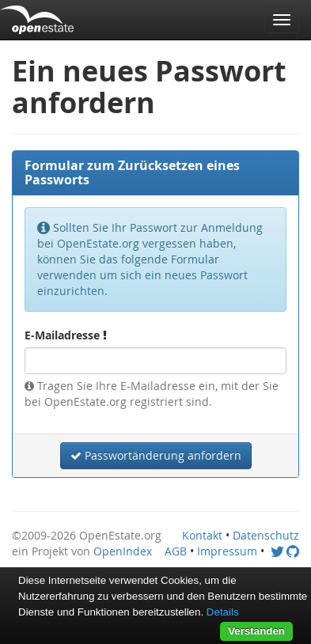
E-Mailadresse (66, 335)
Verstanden (256, 631)
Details (223, 612)
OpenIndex (123, 551)
